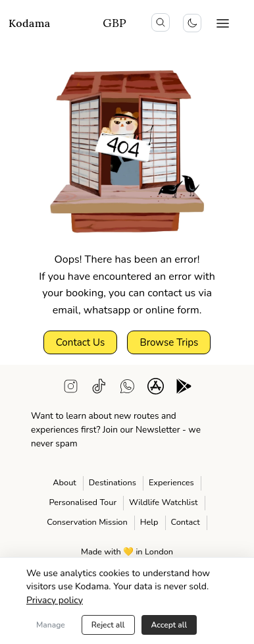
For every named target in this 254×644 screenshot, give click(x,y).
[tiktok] (99, 389)
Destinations (113, 483)
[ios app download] (156, 389)
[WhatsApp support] (127, 389)
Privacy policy (55, 600)
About (64, 483)
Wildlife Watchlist (164, 502)
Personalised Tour (83, 502)
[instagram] (71, 389)
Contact (186, 522)
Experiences (171, 483)
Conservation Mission (87, 522)
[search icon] (161, 22)
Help (149, 522)
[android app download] (184, 389)
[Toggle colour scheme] (192, 23)
